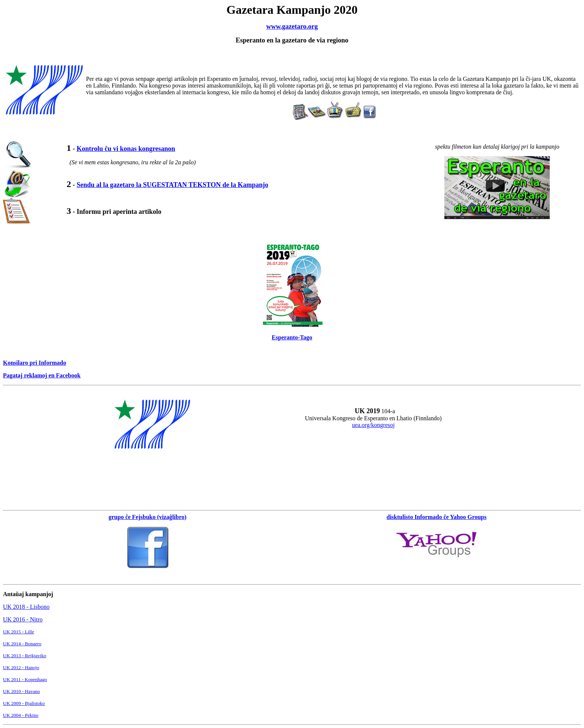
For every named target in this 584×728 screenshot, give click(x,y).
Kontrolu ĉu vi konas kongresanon (126, 149)
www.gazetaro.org (292, 26)
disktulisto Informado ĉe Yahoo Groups (437, 517)
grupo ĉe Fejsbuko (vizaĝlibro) (147, 517)
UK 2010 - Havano (21, 691)
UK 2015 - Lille (18, 632)
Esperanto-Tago (292, 337)
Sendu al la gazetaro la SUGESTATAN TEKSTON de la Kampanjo (173, 185)
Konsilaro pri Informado (35, 363)
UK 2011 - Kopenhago (25, 679)
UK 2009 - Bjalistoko (24, 703)
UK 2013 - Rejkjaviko (25, 656)
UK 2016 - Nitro (23, 619)
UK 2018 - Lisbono (26, 607)
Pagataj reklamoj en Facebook (42, 375)
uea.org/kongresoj (373, 425)
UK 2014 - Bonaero (22, 644)
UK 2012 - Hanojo (21, 667)
